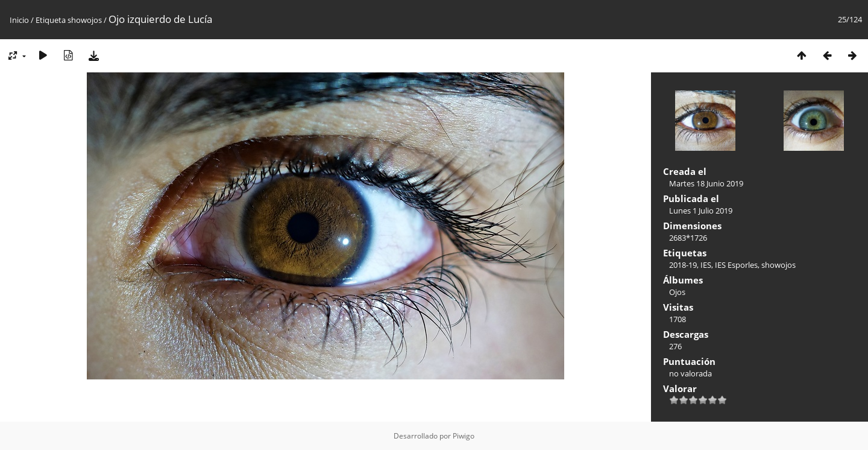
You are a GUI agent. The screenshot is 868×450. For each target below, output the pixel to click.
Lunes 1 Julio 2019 (701, 211)
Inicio (19, 20)
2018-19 (683, 265)
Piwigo (464, 436)
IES (706, 265)
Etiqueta (51, 20)
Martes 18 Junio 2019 (706, 183)
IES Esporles (736, 265)
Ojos (677, 292)
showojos (85, 20)
